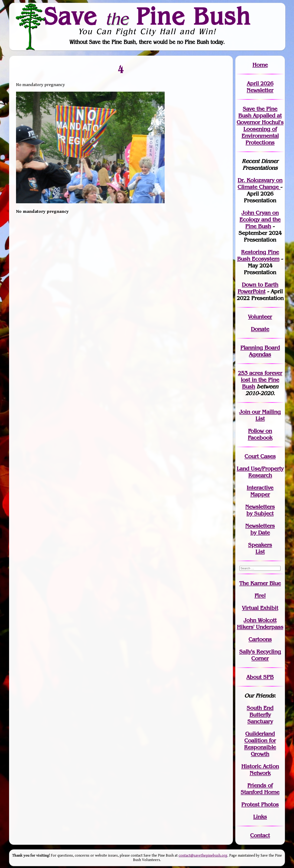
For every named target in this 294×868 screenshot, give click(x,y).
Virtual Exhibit (260, 608)
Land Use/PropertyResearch (260, 472)
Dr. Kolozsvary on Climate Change (260, 184)
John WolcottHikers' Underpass (260, 624)
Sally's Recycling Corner (260, 655)
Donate (260, 329)
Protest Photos (260, 804)
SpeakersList (260, 548)
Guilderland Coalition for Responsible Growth (260, 744)
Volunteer (260, 317)
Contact (260, 835)
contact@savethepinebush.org (203, 856)
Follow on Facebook (260, 434)
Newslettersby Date (260, 529)
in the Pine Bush (261, 380)
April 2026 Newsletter (260, 87)
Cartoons (260, 639)
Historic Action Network (260, 770)
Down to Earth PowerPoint (258, 288)
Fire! (260, 596)
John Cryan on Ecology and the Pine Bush (260, 219)
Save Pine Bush (147, 16)
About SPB (260, 677)
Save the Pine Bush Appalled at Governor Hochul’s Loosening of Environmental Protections (260, 126)
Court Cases (260, 456)
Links (260, 817)
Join (245, 412)
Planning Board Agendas (260, 351)
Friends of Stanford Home (260, 789)
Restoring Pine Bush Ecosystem (258, 255)
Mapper (260, 494)
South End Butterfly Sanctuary (260, 715)
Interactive (260, 488)
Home (260, 65)
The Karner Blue (260, 583)
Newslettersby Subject (260, 510)
